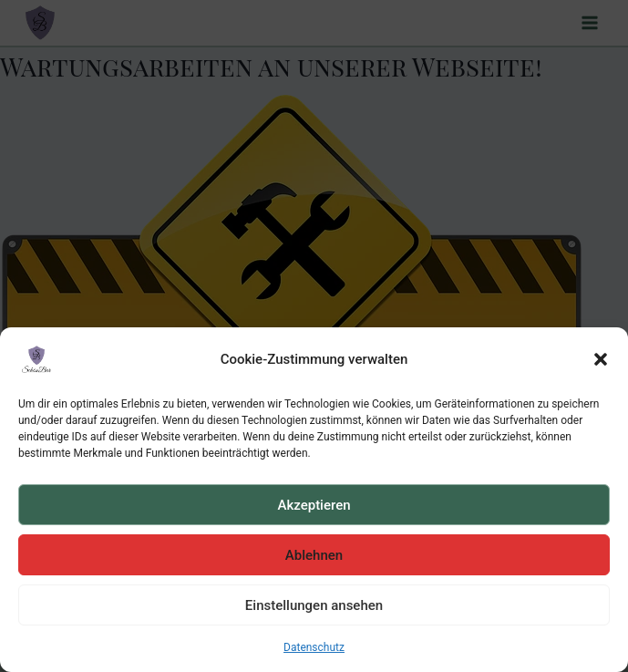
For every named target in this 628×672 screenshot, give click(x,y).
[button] (601, 359)
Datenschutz (314, 647)
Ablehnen (314, 555)
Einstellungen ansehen (314, 605)
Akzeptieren (314, 505)
